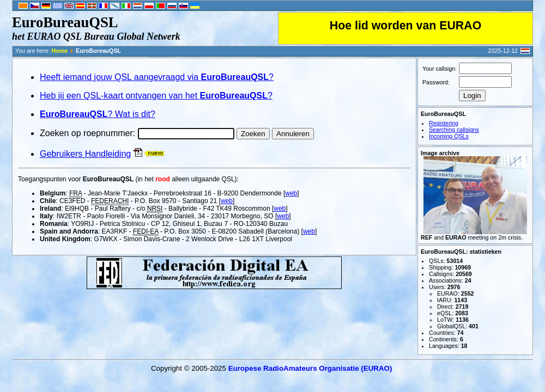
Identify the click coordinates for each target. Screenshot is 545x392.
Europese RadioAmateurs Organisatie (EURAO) (310, 368)
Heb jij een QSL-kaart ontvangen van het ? (156, 96)
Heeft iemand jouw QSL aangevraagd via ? (157, 77)
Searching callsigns (454, 130)
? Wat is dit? (98, 114)
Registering (444, 123)
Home (60, 51)
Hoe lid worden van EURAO (405, 26)
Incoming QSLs (449, 136)
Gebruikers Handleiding (85, 154)
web (291, 193)
